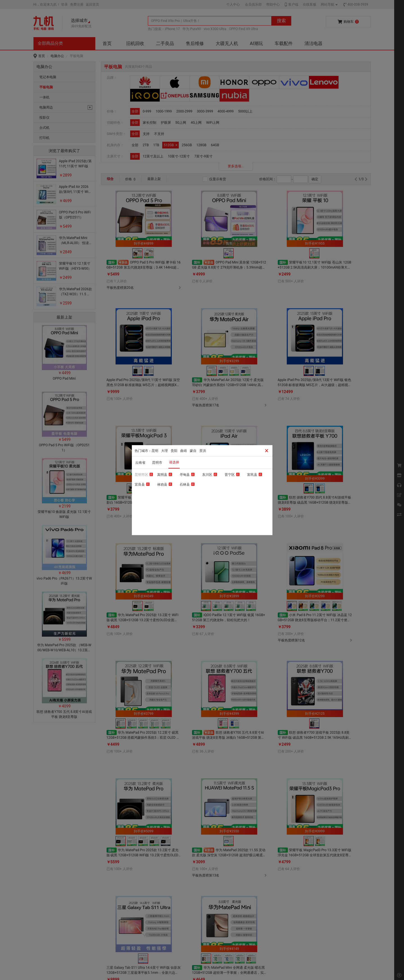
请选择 (174, 462)
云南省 (140, 463)
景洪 (203, 451)
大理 (164, 451)
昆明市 (157, 463)
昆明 (155, 451)
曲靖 (184, 451)
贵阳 (174, 451)
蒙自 (193, 451)
